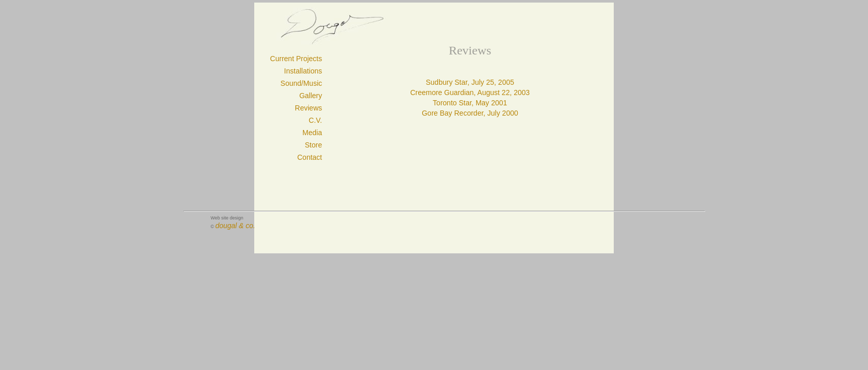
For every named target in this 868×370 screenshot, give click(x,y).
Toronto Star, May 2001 (470, 103)
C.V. (315, 120)
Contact (310, 157)
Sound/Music (301, 83)
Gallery (311, 96)
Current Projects (296, 59)
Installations (303, 71)
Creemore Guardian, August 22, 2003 (470, 92)
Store (314, 145)
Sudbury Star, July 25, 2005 (470, 82)
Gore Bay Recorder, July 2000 (470, 113)
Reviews (308, 108)
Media (312, 133)
